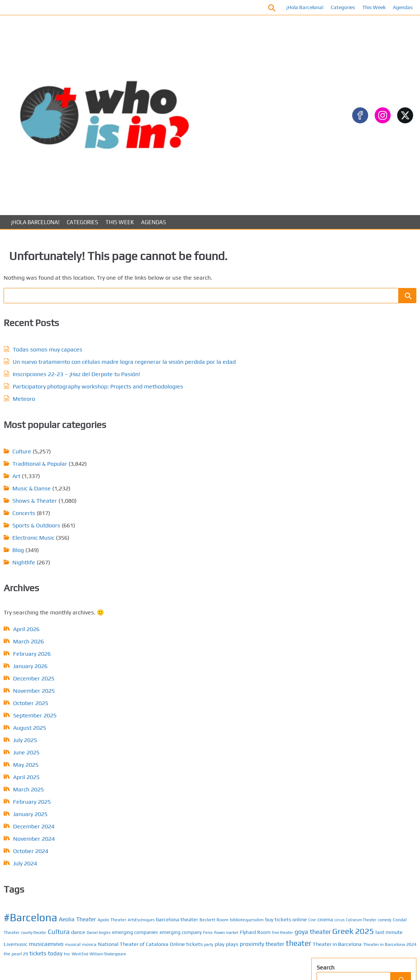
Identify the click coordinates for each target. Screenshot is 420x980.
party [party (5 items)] (203, 497)
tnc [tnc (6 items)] (261, 517)
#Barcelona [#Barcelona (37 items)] (191, 407)
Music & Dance (341, 470)
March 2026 (53, 432)
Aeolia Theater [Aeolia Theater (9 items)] (238, 408)
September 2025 (59, 506)
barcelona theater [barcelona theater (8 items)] (231, 419)
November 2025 (59, 481)
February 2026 (57, 444)
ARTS (329, 389)
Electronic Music (194, 328)
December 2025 (58, 469)
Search (323, 141)
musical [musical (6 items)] (172, 488)
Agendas (397, 7)
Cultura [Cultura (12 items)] (202, 446)
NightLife (335, 482)
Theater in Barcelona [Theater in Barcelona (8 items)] (216, 508)
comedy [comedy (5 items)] (232, 437)
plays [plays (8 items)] (227, 497)
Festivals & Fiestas (347, 254)
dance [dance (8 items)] (221, 446)
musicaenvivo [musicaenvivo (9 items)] (256, 478)
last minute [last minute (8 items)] (198, 479)
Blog (179, 340)
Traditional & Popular (200, 254)
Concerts (184, 303)
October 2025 (55, 494)
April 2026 (51, 420)
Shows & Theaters (346, 493)
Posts (340, 695)
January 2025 (55, 605)
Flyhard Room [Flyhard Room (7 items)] (180, 466)
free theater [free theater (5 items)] (207, 467)
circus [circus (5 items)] (186, 437)
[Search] (395, 153)
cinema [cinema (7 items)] (172, 436)
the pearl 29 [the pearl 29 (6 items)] (209, 517)
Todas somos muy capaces (72, 242)
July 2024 (50, 654)
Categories (337, 7)
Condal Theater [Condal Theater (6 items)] (255, 437)
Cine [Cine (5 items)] (260, 428)
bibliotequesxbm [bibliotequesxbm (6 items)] (195, 428)
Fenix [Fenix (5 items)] (238, 456)
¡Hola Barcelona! (299, 7)
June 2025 (51, 543)
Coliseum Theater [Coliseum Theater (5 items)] (208, 437)
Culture (182, 242)
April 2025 (51, 568)
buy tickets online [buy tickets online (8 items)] (234, 427)
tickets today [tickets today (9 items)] (240, 517)
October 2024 (55, 642)
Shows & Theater (195, 291)
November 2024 (59, 629)
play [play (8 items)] (214, 497)
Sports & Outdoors (197, 316)
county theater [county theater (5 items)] (177, 446)
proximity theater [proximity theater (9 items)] (257, 497)
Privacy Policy (349, 742)
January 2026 (55, 457)
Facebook (184, 7)
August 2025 (54, 518)
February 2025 (57, 592)
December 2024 (58, 617)
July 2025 (50, 531)
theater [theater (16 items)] (177, 507)
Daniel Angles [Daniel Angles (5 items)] (242, 446)
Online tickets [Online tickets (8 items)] (181, 497)
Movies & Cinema (345, 277)
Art (177, 266)
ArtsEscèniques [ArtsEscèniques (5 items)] (195, 419)
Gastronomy (338, 266)
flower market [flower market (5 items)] (256, 456)
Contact (343, 719)
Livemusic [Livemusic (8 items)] (225, 479)
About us (344, 730)
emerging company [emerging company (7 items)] (211, 455)
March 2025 (53, 580)
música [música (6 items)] (189, 488)
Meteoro (49, 326)
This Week (368, 7)
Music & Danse (192, 279)
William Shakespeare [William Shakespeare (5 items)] (191, 526)
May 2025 (50, 555)
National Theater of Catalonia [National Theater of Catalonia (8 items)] (232, 488)
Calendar (344, 707)
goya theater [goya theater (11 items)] (237, 466)
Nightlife (184, 353)
